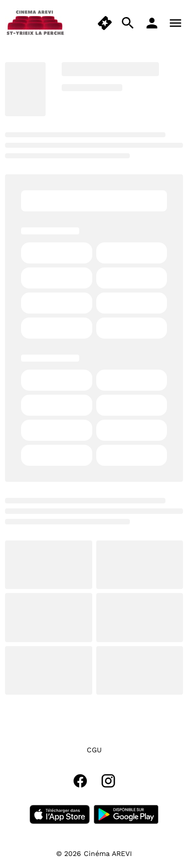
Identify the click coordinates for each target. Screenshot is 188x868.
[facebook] (80, 781)
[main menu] (175, 23)
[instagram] (108, 781)
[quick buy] (105, 23)
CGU (94, 750)
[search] (128, 23)
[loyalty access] (152, 23)
